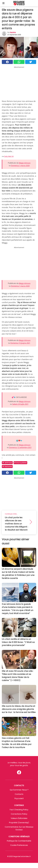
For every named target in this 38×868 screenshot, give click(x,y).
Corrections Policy (19, 814)
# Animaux (7, 463)
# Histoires (7, 466)
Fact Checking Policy (19, 810)
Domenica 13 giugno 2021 (20, 343)
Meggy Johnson (25, 163)
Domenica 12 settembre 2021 (20, 447)
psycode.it (19, 798)
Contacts (19, 794)
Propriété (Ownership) (19, 823)
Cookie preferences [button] (19, 845)
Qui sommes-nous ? (19, 790)
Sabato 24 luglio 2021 (20, 404)
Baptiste (13, 32)
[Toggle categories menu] (3, 3)
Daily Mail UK (9, 156)
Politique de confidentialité (19, 841)
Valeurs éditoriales (19, 818)
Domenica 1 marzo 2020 (20, 166)
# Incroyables (20, 463)
